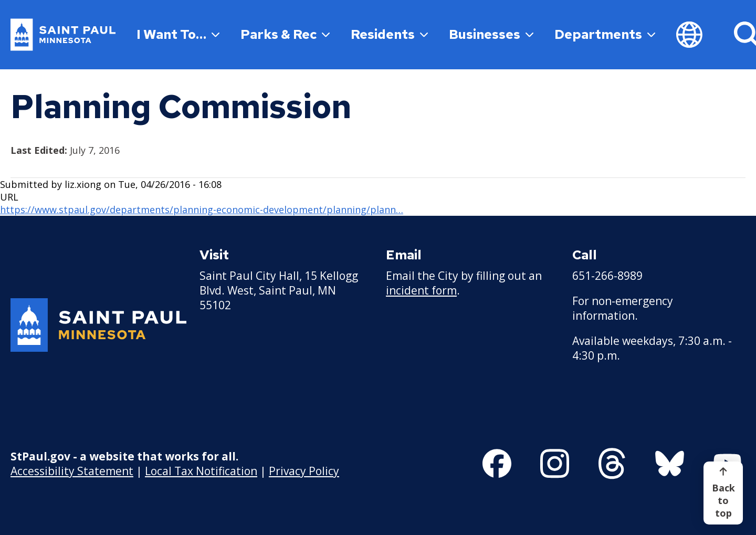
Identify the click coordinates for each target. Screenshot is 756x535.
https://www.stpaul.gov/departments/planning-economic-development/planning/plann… (202, 209)
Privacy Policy (304, 471)
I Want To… (178, 34)
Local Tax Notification (201, 471)
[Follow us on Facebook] (497, 464)
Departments (605, 34)
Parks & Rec (285, 34)
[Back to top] (723, 493)
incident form (421, 290)
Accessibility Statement (72, 471)
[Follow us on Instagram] (555, 464)
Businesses (491, 34)
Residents (389, 34)
